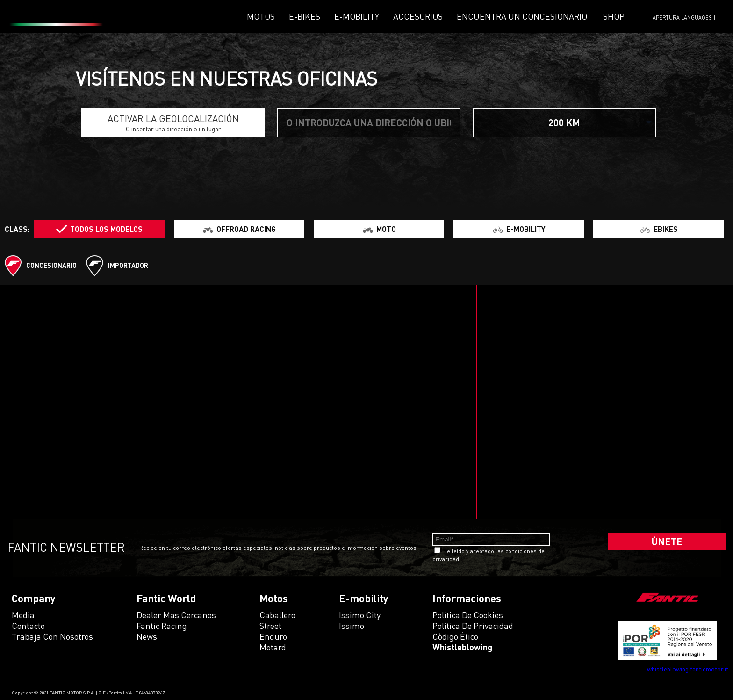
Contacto (28, 626)
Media (23, 615)
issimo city (360, 615)
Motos (261, 16)
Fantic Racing (162, 626)
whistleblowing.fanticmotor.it (688, 669)
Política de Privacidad (473, 626)
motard (273, 647)
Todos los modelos (106, 229)
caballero (277, 615)
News (147, 636)
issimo (352, 626)
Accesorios (418, 16)
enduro (273, 636)
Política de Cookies (468, 615)
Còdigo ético (455, 636)
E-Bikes (305, 16)
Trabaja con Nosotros (52, 636)
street (270, 626)
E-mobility (357, 16)
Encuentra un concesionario (522, 16)
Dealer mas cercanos (176, 615)
